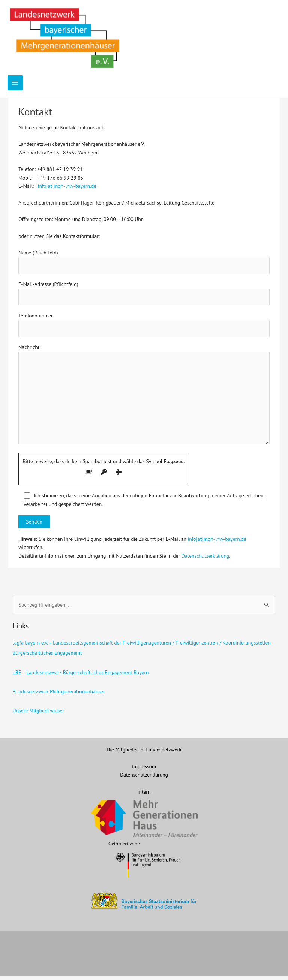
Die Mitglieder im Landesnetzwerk (144, 754)
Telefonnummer (144, 329)
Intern (144, 796)
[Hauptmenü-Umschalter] (15, 87)
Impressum (144, 771)
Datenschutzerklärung (205, 560)
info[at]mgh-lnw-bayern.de (67, 190)
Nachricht (144, 400)
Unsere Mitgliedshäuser (38, 715)
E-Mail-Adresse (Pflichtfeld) (144, 298)
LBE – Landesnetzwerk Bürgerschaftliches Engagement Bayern (81, 676)
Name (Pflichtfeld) (144, 266)
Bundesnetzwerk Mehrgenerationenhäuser (59, 696)
